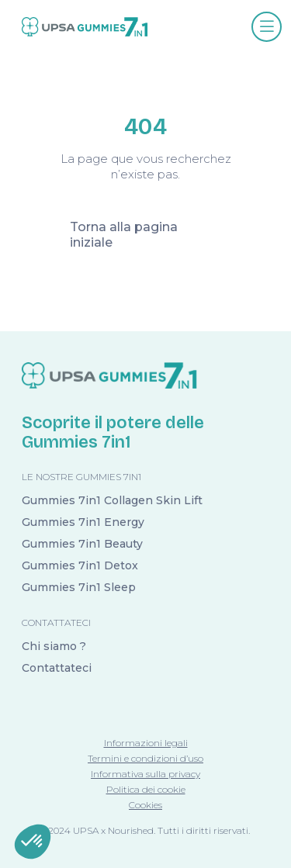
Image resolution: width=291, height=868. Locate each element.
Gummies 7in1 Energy (83, 522)
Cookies (145, 805)
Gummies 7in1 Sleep (79, 587)
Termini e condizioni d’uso (145, 758)
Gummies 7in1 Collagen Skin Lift (112, 500)
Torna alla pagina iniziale (124, 235)
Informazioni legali (146, 743)
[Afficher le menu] (267, 27)
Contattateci (57, 668)
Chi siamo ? (54, 646)
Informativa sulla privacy (145, 774)
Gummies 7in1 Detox (80, 565)
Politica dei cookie (146, 789)
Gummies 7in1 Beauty (82, 544)
